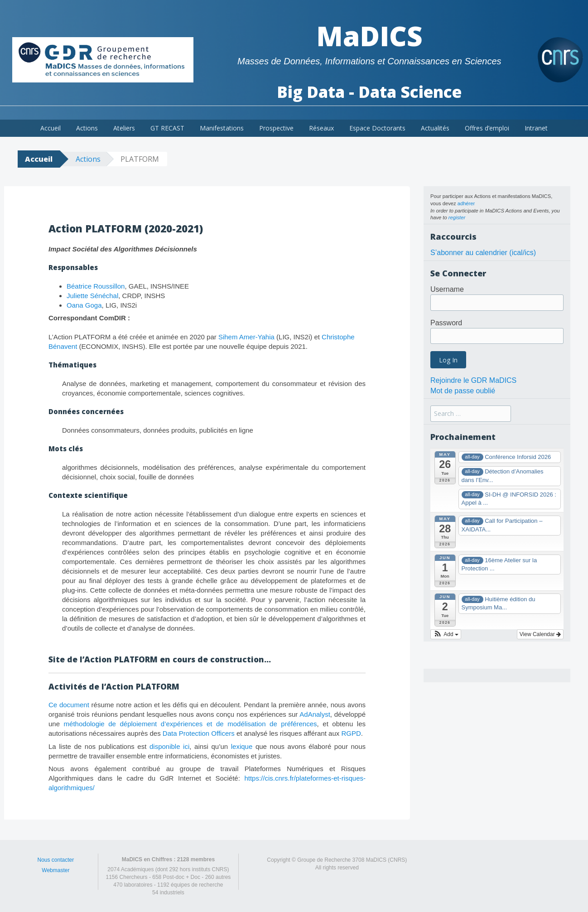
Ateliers (124, 128)
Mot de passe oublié (463, 391)
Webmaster (55, 870)
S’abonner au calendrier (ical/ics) (483, 253)
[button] (446, 634)
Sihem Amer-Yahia (246, 337)
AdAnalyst (315, 714)
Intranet (536, 128)
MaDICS (369, 36)
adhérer (466, 203)
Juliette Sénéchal (92, 296)
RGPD (351, 733)
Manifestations (222, 128)
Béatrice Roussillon (96, 286)
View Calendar (540, 634)
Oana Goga (84, 305)
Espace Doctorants (377, 128)
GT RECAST (167, 128)
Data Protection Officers (199, 733)
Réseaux (321, 128)
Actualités (435, 128)
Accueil (51, 128)
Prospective (276, 128)
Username (447, 289)
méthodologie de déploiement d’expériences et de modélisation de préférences (190, 724)
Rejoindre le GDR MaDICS (473, 380)
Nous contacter (55, 860)
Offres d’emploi (487, 128)
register (457, 217)
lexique (242, 746)
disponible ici (169, 746)
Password (446, 323)
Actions (87, 128)
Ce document (69, 705)
